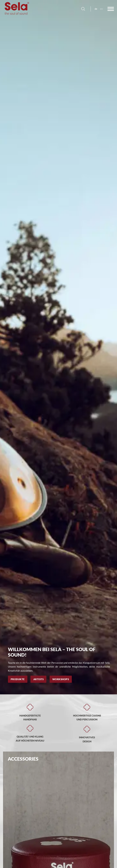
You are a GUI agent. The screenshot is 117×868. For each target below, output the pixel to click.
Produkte (18, 679)
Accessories (23, 759)
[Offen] (111, 9)
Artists (39, 679)
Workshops (61, 679)
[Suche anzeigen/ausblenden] (83, 9)
